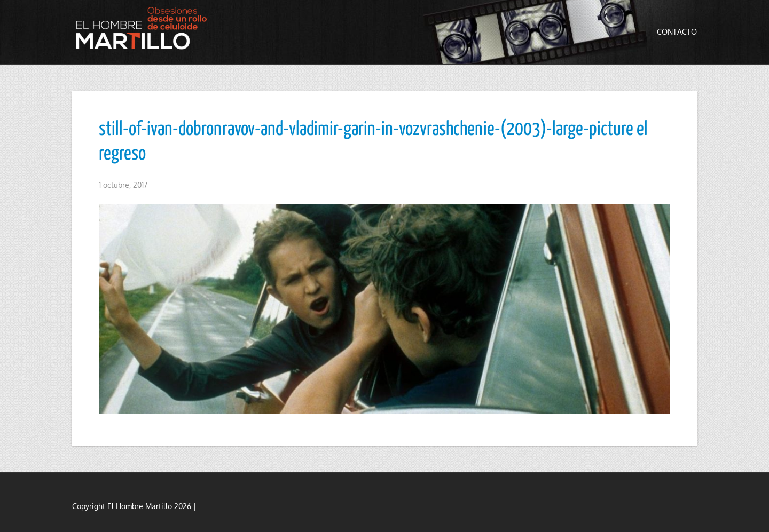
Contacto (677, 32)
